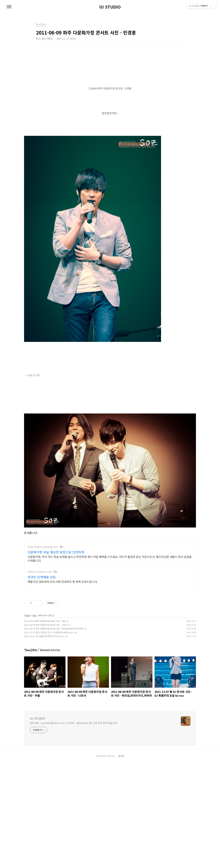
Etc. (35, 721)
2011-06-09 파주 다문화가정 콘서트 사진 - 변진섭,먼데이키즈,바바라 (54, 734)
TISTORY (111, 861)
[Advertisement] (110, 78)
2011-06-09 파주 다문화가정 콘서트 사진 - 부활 (45, 726)
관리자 (121, 861)
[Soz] (27, 721)
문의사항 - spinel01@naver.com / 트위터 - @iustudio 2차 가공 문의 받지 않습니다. (74, 828)
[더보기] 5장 (33, 423)
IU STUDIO (110, 7)
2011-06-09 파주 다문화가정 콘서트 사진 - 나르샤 (46, 730)
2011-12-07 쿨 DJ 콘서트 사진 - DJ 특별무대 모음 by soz (49, 738)
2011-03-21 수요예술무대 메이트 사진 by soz (44, 742)
